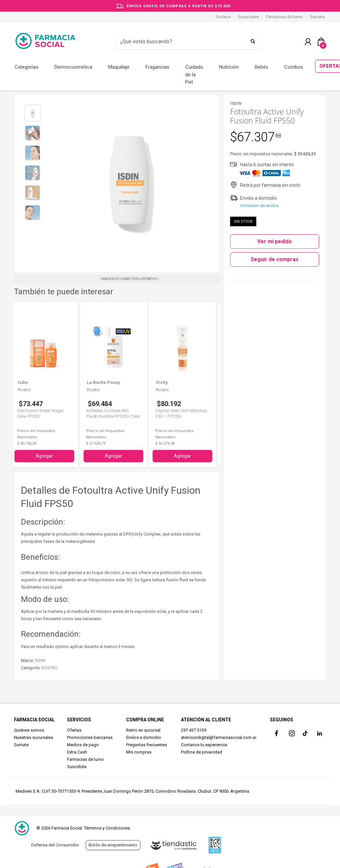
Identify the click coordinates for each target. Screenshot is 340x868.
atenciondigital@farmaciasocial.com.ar (219, 737)
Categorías (27, 67)
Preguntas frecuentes (147, 745)
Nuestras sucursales (34, 737)
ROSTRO (50, 668)
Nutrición (229, 67)
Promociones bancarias (90, 737)
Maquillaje (119, 67)
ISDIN (40, 660)
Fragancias (157, 67)
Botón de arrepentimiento (113, 845)
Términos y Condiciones (107, 828)
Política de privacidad (202, 752)
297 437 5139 (194, 730)
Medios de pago (83, 745)
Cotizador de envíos (259, 206)
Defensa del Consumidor (55, 845)
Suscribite (77, 767)
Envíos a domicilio (144, 737)
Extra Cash (77, 752)
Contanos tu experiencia (204, 745)
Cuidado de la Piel (194, 74)
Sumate (317, 17)
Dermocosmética (73, 67)
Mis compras (139, 752)
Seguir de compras (275, 259)
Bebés (261, 67)
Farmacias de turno (284, 17)
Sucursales (248, 17)
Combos (294, 67)
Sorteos (223, 17)
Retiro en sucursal (143, 730)
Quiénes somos (29, 730)
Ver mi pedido (275, 241)
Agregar (48, 456)
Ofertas (74, 730)
